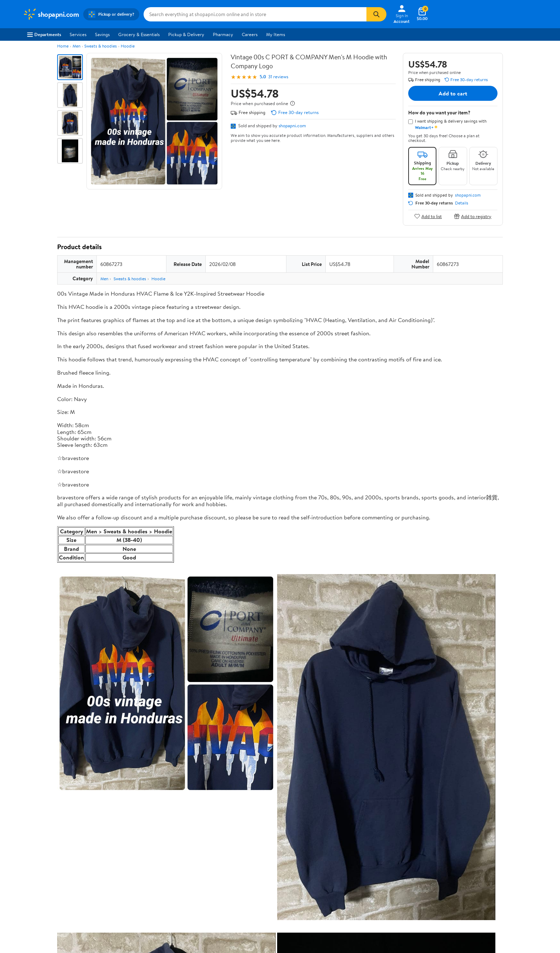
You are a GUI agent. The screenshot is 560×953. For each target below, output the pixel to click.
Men (76, 46)
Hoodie (128, 46)
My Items (276, 34)
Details (462, 203)
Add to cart (453, 93)
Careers (250, 34)
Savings (102, 34)
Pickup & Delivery (186, 34)
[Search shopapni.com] (255, 14)
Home (63, 46)
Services (78, 34)
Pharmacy (223, 34)
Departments (44, 34)
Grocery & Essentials (139, 34)
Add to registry (473, 216)
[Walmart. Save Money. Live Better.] (51, 14)
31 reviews (278, 77)
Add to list (428, 216)
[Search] (376, 14)
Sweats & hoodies (101, 46)
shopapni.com (292, 125)
